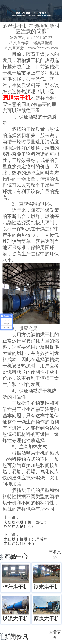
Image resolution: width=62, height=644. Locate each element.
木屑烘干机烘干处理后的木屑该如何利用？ (25, 541)
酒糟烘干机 (17, 98)
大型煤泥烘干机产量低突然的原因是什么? (25, 524)
